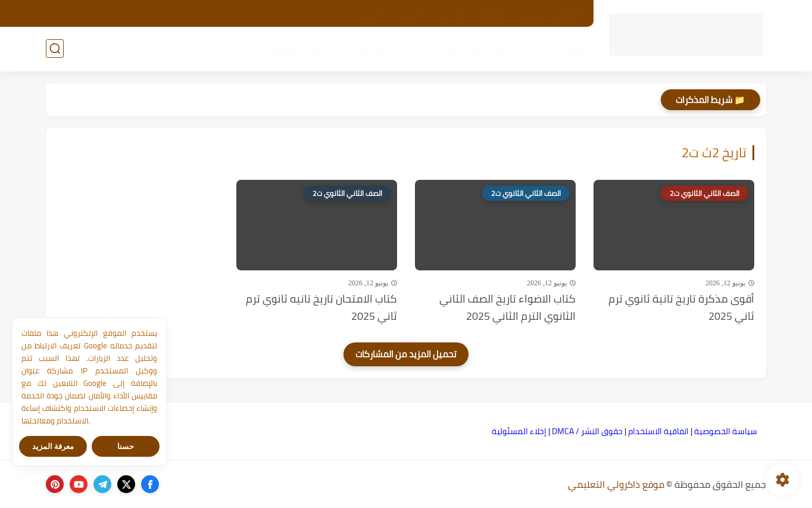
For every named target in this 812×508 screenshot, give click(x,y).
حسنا (126, 446)
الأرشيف (492, 14)
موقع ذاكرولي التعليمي (616, 484)
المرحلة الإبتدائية (478, 48)
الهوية (410, 14)
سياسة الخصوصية (726, 431)
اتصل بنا (369, 14)
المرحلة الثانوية (298, 48)
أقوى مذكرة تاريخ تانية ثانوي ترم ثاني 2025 (681, 308)
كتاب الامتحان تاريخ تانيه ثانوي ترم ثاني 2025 (321, 308)
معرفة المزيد (53, 446)
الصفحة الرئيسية (551, 14)
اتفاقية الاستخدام (658, 431)
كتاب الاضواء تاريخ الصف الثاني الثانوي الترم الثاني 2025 (507, 308)
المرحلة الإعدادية (386, 48)
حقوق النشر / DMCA (587, 431)
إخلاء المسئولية (519, 431)
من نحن (450, 14)
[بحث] (55, 49)
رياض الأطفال (562, 48)
